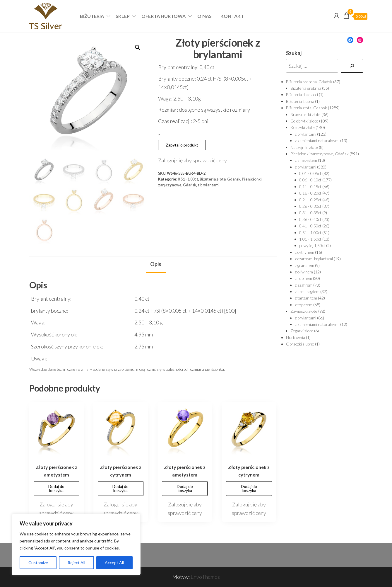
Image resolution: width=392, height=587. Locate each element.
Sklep (123, 16)
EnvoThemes (205, 577)
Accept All (114, 563)
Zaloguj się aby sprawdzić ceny (192, 160)
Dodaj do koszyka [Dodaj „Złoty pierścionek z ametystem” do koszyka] (56, 488)
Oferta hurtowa (164, 16)
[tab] (156, 265)
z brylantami (209, 185)
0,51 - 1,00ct (188, 179)
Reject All (76, 563)
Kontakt (232, 16)
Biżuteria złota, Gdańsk (220, 179)
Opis (156, 264)
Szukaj (294, 53)
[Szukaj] (352, 66)
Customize (38, 563)
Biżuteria (92, 16)
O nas (204, 16)
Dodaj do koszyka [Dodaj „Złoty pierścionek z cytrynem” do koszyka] (120, 488)
